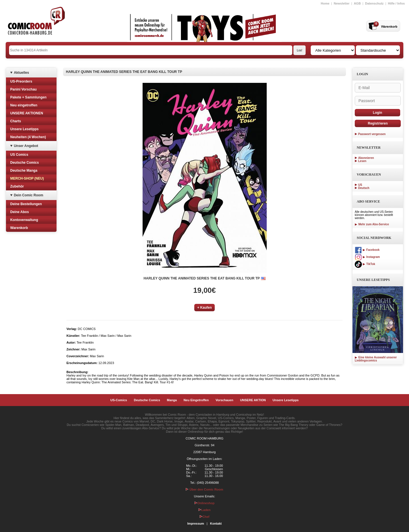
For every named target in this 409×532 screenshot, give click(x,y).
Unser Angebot (26, 146)
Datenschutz (374, 3)
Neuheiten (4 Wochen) (28, 137)
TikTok (365, 264)
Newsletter (342, 3)
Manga (172, 400)
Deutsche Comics (25, 163)
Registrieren (378, 123)
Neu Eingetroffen (196, 400)
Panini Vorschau (23, 89)
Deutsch (364, 188)
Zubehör (17, 186)
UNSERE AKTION (253, 400)
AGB (357, 3)
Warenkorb (19, 228)
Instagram (367, 257)
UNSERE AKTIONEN (27, 113)
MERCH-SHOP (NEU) (27, 178)
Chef (204, 517)
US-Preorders (21, 81)
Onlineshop (205, 503)
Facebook (367, 250)
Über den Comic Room (204, 489)
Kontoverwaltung (24, 220)
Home (325, 3)
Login (378, 113)
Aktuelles (21, 73)
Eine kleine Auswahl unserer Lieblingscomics (376, 359)
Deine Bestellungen (26, 204)
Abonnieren (366, 158)
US (360, 185)
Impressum (196, 523)
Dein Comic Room (29, 195)
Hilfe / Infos (396, 3)
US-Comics (119, 400)
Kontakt (216, 523)
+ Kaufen (204, 308)
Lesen (362, 161)
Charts (16, 121)
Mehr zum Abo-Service (372, 224)
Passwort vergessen (372, 134)
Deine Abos (20, 212)
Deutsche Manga (24, 171)
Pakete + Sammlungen (28, 97)
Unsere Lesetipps (24, 129)
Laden (204, 510)
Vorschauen (224, 400)
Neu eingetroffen (24, 105)
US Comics (19, 155)
